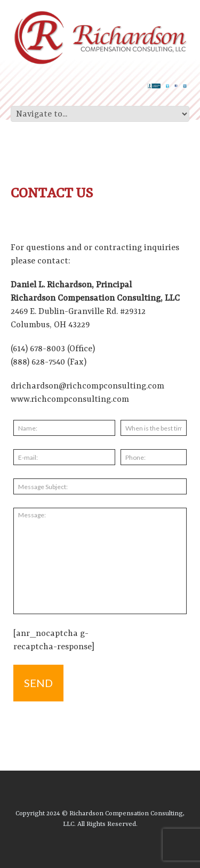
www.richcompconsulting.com (70, 400)
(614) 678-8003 (38, 349)
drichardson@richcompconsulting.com (87, 386)
